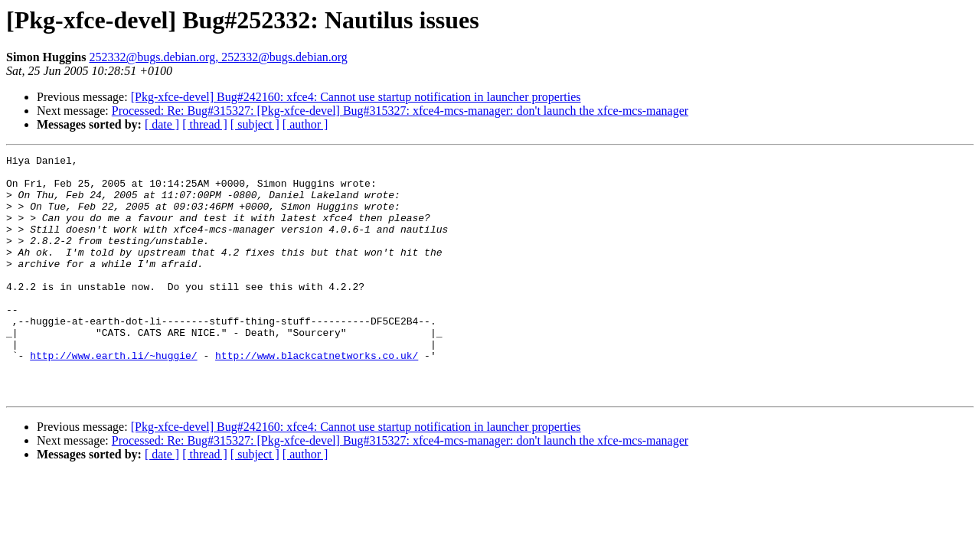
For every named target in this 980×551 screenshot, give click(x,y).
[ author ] (305, 124)
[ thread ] (205, 124)
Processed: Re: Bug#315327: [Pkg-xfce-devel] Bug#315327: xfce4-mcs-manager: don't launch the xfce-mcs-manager (400, 111)
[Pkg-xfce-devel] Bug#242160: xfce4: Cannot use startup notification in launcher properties (356, 97)
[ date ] (162, 124)
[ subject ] (255, 124)
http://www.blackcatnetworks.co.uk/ (317, 396)
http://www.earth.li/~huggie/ (113, 396)
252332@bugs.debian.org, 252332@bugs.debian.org (218, 57)
